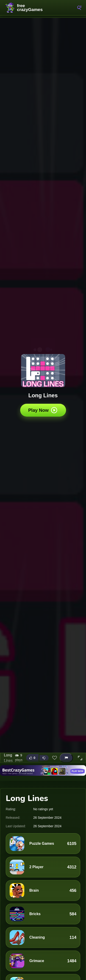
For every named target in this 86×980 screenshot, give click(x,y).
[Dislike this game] (44, 758)
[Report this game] (66, 758)
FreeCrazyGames (25, 8)
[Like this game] (32, 758)
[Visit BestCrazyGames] (43, 770)
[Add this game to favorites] (55, 758)
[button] (80, 758)
